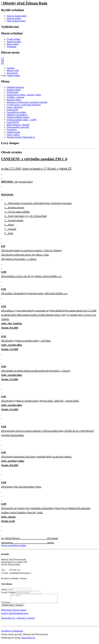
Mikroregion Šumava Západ (14, 612)
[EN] (2, 63)
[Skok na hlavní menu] (16, 21)
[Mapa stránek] (13, 44)
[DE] (3, 61)
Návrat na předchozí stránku (14, 545)
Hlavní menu (10, 52)
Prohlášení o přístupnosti (12, 633)
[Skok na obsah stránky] (17, 16)
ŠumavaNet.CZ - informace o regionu (18, 620)
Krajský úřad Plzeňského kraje (15, 615)
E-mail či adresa (8, 592)
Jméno (4, 589)
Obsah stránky (12, 152)
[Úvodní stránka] (13, 39)
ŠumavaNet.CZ (28, 639)
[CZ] (2, 58)
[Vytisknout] (11, 47)
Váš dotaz (6, 604)
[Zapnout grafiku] (14, 18)
